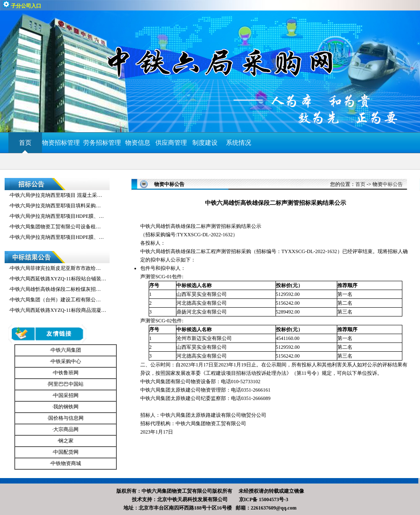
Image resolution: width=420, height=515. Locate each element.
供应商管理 (171, 143)
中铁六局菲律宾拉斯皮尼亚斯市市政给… (55, 268)
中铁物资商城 (66, 463)
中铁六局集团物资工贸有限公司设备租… (55, 227)
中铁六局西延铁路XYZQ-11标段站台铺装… (58, 279)
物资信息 (138, 143)
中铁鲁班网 (66, 373)
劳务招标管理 (102, 143)
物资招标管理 (63, 143)
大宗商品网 (66, 429)
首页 (25, 143)
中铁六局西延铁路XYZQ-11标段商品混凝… (58, 310)
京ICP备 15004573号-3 (264, 499)
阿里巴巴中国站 (66, 384)
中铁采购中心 (66, 361)
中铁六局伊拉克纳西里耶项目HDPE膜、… (57, 216)
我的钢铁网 (66, 407)
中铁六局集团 (66, 350)
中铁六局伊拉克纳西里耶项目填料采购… (55, 206)
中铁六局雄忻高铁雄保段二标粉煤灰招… (55, 289)
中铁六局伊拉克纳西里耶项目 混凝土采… (56, 195)
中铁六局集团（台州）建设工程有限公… (55, 300)
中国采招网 (66, 395)
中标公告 (393, 184)
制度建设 (205, 143)
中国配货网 (66, 452)
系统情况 (239, 143)
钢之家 (66, 441)
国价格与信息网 (66, 418)
